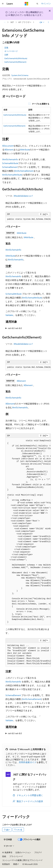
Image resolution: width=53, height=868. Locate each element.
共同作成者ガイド (28, 762)
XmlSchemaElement (24, 171)
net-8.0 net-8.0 (15, 328)
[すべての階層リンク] (5, 22)
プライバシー (15, 856)
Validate (9, 315)
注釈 (6, 55)
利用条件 (6, 864)
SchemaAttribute (10, 163)
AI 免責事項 (7, 852)
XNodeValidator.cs (22, 196)
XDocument (8, 146)
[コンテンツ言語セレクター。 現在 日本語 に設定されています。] (8, 839)
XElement (9, 149)
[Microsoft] (26, 4)
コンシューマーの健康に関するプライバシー (21, 860)
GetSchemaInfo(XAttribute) (16, 58)
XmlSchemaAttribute (12, 175)
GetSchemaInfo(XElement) (15, 62)
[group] (28, 219)
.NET (12, 22)
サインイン (46, 3)
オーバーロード (11, 51)
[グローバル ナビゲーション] (3, 4)
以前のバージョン (23, 852)
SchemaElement (10, 167)
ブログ (37, 852)
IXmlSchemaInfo (10, 159)
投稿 (4, 856)
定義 (6, 48)
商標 (15, 864)
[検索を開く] (37, 4)
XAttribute (25, 149)
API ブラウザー (25, 22)
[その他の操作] (48, 22)
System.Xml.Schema (20, 75)
